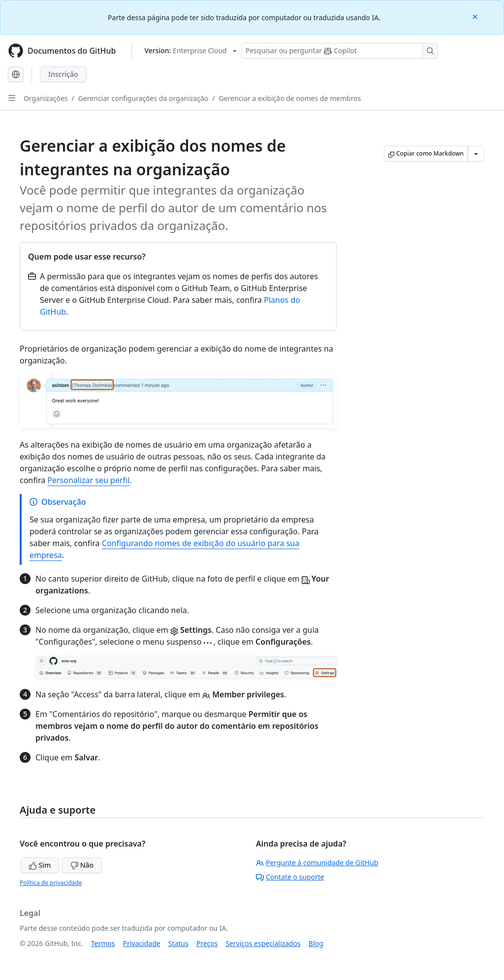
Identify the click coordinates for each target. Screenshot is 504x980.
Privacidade (142, 943)
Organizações (46, 98)
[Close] (476, 16)
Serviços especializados (263, 943)
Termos (103, 943)
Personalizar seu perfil (88, 480)
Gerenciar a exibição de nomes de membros (290, 98)
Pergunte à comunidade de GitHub (317, 863)
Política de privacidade (51, 883)
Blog (316, 943)
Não (82, 865)
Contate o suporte (290, 877)
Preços (207, 943)
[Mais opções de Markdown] (476, 154)
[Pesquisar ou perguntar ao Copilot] (340, 51)
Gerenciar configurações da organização (143, 98)
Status (178, 943)
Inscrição (63, 74)
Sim (40, 865)
